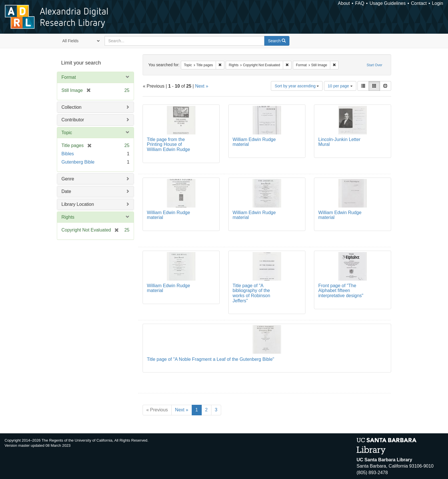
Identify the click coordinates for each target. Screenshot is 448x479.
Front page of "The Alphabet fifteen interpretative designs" (341, 291)
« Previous (157, 410)
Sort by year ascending (297, 86)
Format (69, 77)
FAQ (360, 3)
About (344, 3)
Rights (68, 217)
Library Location (78, 204)
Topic (67, 133)
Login (438, 3)
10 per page (340, 86)
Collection (71, 107)
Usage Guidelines (387, 3)
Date (66, 191)
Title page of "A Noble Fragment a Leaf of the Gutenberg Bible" (211, 359)
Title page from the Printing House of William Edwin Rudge (168, 144)
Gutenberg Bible (78, 162)
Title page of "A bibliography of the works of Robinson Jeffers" (251, 293)
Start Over (374, 65)
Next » (202, 86)
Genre (68, 179)
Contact (419, 3)
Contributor (73, 120)
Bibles (68, 154)
